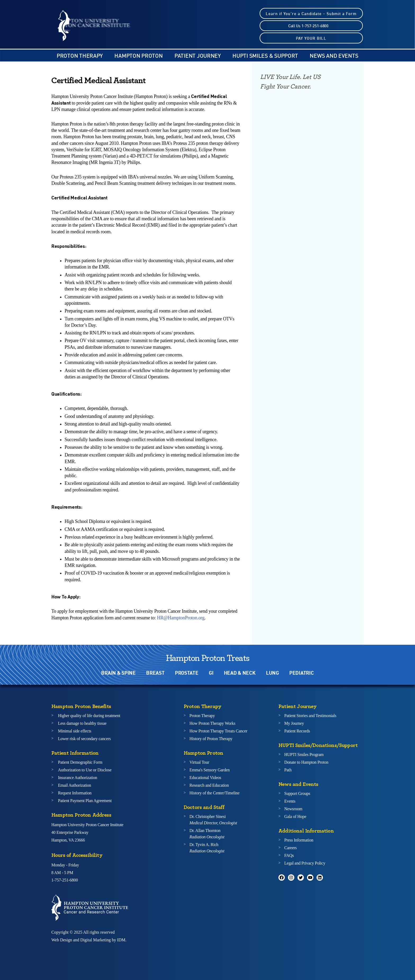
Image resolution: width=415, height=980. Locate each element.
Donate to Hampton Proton (306, 762)
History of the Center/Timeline (215, 793)
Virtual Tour (199, 762)
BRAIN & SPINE (118, 673)
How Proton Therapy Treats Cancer (218, 731)
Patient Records (297, 731)
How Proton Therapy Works (212, 723)
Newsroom (293, 809)
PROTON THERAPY (80, 55)
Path (288, 770)
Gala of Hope (295, 816)
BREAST (155, 673)
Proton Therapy (202, 716)
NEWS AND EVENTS (334, 55)
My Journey (294, 723)
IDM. (122, 940)
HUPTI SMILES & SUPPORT (265, 55)
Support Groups (297, 793)
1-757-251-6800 (65, 880)
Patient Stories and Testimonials (310, 716)
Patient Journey (198, 55)
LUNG (272, 673)
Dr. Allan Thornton (207, 834)
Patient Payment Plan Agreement (85, 801)
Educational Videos (205, 778)
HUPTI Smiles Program (304, 755)
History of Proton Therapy (211, 739)
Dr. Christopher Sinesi (213, 820)
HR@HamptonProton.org (181, 618)
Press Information (299, 840)
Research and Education (209, 785)
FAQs (289, 855)
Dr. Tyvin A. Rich (207, 848)
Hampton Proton (138, 55)
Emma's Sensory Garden (210, 770)
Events (290, 801)
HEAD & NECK (240, 673)
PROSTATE (187, 673)
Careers (290, 848)
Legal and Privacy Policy (305, 863)
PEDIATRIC (302, 673)
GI (211, 673)
